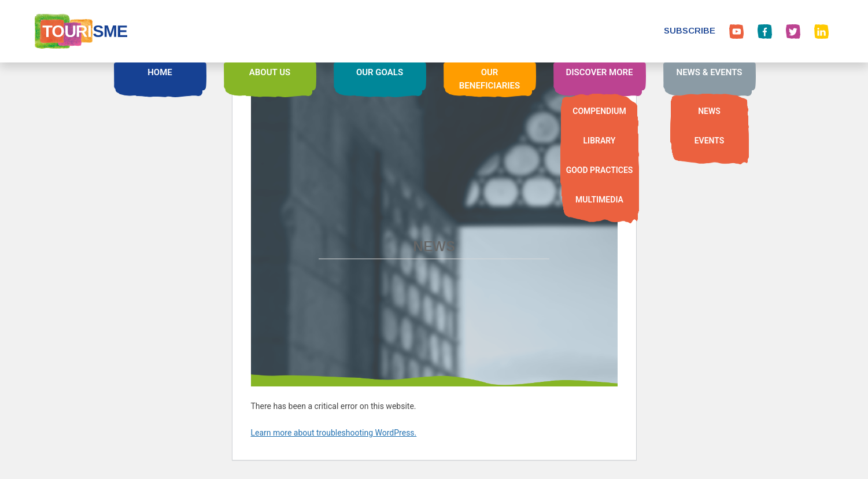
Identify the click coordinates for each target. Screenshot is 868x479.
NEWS (709, 111)
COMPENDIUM (599, 111)
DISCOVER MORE (599, 72)
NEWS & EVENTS (710, 72)
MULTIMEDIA (599, 200)
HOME (160, 72)
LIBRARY (600, 141)
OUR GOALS (380, 72)
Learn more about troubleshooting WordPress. (334, 433)
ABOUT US (270, 72)
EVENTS (710, 141)
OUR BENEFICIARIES (490, 79)
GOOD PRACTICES (600, 170)
